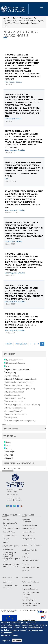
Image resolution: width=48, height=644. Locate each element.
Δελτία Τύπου (7, 582)
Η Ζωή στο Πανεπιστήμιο (21, 18)
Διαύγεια (6, 539)
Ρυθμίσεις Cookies (9, 635)
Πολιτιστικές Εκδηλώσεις (31, 567)
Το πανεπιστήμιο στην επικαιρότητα (10, 587)
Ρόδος (27, 20)
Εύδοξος (6, 542)
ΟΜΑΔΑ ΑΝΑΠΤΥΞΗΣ (8, 612)
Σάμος (15, 23)
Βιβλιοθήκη (6, 520)
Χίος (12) (9, 455)
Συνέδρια (26, 571)
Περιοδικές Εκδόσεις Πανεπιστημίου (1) (21, 379)
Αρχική (6, 18)
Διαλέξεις (26, 553)
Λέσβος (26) (11, 452)
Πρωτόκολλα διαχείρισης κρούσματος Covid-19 (11, 565)
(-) (4, 468)
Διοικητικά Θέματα (29, 532)
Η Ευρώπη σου (8, 549)
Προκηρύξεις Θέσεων (29, 23)
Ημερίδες (26, 564)
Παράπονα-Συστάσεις (30, 589)
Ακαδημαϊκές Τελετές (30, 550)
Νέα (20, 20)
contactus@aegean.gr (14, 500)
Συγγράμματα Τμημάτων (11, 546)
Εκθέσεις (25, 557)
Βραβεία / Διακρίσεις (30, 528)
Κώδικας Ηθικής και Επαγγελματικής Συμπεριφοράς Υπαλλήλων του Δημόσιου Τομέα (12, 557)
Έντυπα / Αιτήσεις (9, 532)
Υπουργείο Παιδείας (10, 535)
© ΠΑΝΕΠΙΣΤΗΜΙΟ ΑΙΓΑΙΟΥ (9, 610)
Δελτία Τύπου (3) (13, 376)
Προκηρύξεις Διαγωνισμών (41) (18, 369)
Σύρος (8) (10, 458)
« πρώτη (9, 344)
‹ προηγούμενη (21, 344)
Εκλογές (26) (11, 373)
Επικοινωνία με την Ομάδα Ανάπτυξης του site (31, 604)
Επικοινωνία (27, 586)
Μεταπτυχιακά (28, 535)
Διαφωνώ (17, 640)
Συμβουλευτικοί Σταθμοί (11, 528)
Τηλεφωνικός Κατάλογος (31, 582)
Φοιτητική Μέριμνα (29, 539)
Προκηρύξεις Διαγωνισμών (27, 521)
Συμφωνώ (6, 640)
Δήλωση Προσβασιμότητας (29, 599)
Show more (6, 424)
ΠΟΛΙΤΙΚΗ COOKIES (36, 610)
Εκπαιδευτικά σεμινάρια (31, 560)
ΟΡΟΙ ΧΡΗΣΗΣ (24, 610)
